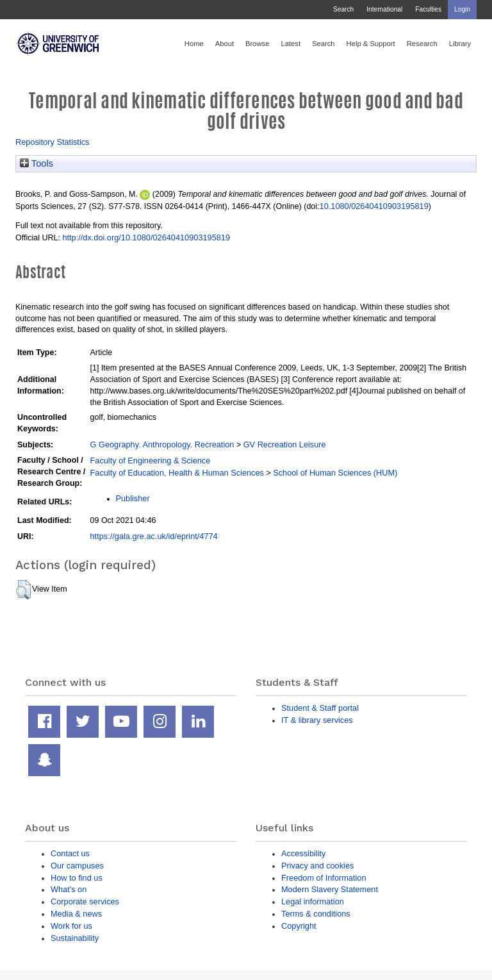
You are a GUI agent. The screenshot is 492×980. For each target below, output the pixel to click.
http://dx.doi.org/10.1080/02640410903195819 (146, 237)
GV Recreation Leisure (285, 444)
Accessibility (303, 853)
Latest (291, 44)
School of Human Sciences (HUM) (335, 473)
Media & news (76, 914)
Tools (37, 163)
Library (460, 44)
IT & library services (317, 720)
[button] (23, 590)
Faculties (428, 9)
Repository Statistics (53, 142)
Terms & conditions (316, 914)
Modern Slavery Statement (330, 889)
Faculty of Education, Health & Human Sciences (177, 473)
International (384, 9)
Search (343, 9)
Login (462, 9)
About (225, 44)
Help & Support (371, 44)
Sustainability (75, 938)
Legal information (313, 901)
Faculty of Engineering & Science (151, 461)
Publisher (133, 498)
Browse (257, 44)
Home (194, 44)
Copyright (299, 926)
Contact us (70, 853)
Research (422, 44)
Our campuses (77, 866)
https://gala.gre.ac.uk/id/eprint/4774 (154, 536)
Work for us (71, 926)
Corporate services (85, 901)
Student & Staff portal (320, 708)
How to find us (77, 878)
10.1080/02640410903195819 (374, 206)
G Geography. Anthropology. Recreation (162, 444)
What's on (69, 889)
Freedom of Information (324, 878)
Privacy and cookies (317, 866)
